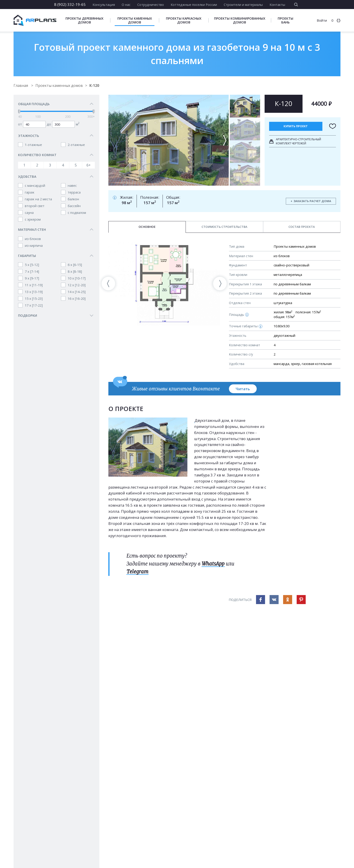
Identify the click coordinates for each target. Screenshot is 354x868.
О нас (126, 5)
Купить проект (296, 126)
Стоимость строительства (224, 227)
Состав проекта (302, 227)
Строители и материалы (243, 5)
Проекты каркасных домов (184, 20)
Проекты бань (285, 20)
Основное (147, 227)
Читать (243, 389)
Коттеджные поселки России (194, 5)
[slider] (19, 112)
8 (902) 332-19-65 (70, 4)
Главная (21, 85)
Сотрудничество (151, 5)
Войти (322, 20)
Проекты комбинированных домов (240, 20)
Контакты (277, 5)
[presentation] (108, 284)
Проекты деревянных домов (84, 20)
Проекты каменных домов (135, 20)
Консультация (104, 5)
